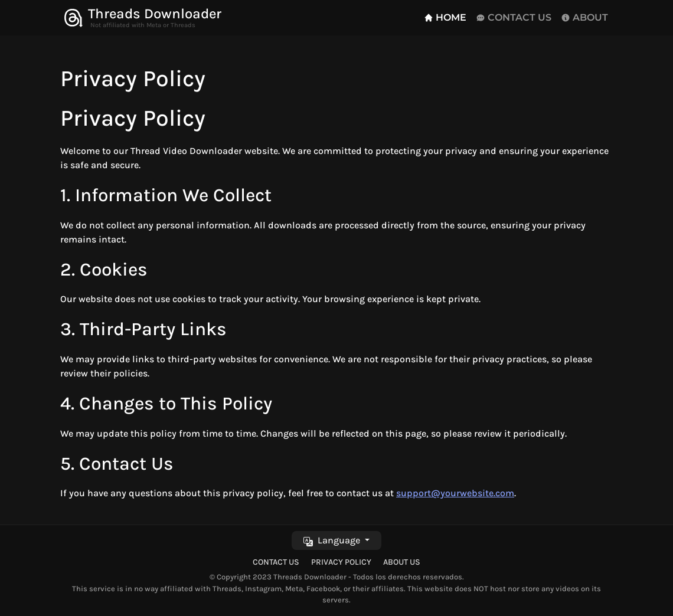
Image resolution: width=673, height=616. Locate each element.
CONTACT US (514, 17)
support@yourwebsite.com (455, 493)
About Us (402, 562)
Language (333, 540)
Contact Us (276, 562)
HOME (445, 17)
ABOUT (584, 17)
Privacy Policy (341, 562)
